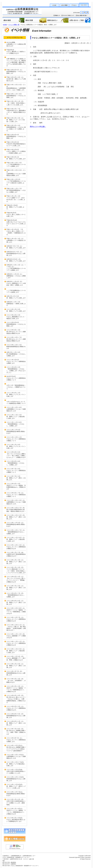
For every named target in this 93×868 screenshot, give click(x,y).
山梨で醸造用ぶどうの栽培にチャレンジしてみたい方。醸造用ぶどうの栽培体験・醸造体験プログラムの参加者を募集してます (16, 62)
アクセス (74, 5)
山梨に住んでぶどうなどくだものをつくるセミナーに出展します (16, 224)
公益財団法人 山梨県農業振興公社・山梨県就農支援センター (22, 12)
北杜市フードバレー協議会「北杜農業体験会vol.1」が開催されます (16, 487)
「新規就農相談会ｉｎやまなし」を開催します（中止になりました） (16, 371)
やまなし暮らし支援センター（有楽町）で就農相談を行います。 (16, 233)
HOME (54, 5)
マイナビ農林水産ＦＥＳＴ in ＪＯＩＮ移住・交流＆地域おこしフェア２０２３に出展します (16, 571)
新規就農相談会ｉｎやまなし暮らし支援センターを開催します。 (16, 129)
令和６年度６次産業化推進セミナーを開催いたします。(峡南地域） (16, 803)
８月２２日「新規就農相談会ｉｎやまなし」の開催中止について (16, 387)
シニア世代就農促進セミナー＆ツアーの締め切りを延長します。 (16, 183)
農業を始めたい (58, 20)
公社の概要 (64, 5)
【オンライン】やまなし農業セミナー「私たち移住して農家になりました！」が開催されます (16, 456)
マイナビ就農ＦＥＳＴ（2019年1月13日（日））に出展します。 (16, 200)
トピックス (84, 5)
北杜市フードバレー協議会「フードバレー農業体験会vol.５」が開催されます (16, 812)
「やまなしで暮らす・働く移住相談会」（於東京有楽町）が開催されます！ (16, 629)
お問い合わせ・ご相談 (80, 20)
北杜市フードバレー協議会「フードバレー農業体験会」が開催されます (16, 612)
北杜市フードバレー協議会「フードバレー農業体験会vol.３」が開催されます (16, 690)
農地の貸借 (13, 20)
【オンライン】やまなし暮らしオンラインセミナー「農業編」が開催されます (16, 580)
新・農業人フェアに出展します (16, 159)
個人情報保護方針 (81, 15)
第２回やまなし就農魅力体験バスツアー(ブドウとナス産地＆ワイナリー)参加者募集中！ (16, 749)
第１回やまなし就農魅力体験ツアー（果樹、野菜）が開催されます (16, 733)
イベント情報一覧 (14, 25)
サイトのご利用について (68, 15)
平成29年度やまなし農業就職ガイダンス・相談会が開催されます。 (16, 112)
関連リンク (57, 15)
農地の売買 (36, 20)
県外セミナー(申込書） (38, 127)
